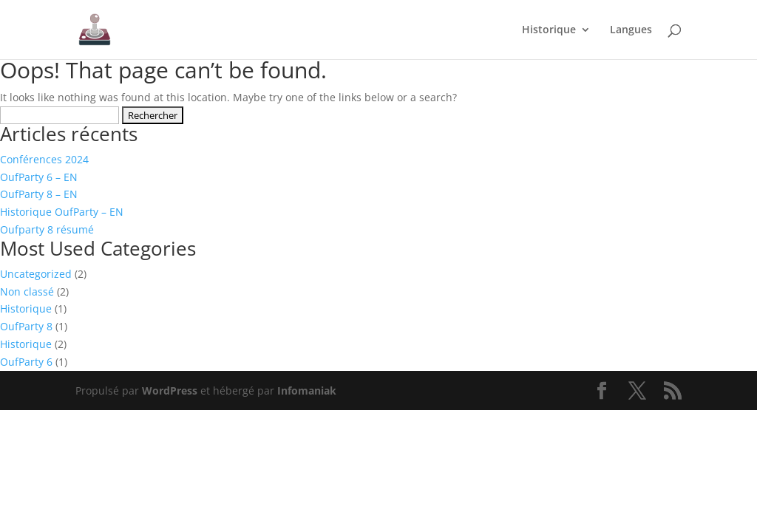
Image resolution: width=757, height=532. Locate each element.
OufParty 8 (26, 326)
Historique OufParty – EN (62, 212)
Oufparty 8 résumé (47, 229)
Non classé (27, 291)
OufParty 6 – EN (39, 177)
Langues (631, 30)
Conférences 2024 (44, 159)
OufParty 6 (26, 362)
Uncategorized (36, 274)
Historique (549, 30)
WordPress (170, 391)
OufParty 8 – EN (39, 194)
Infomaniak (307, 391)
